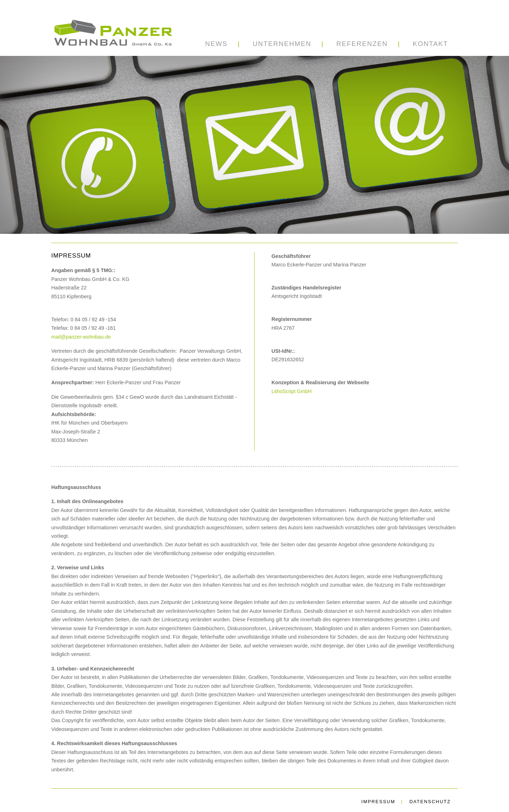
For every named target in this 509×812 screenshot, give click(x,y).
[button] (282, 44)
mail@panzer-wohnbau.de (81, 337)
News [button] (216, 44)
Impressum (378, 802)
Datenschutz (430, 802)
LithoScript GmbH (292, 391)
